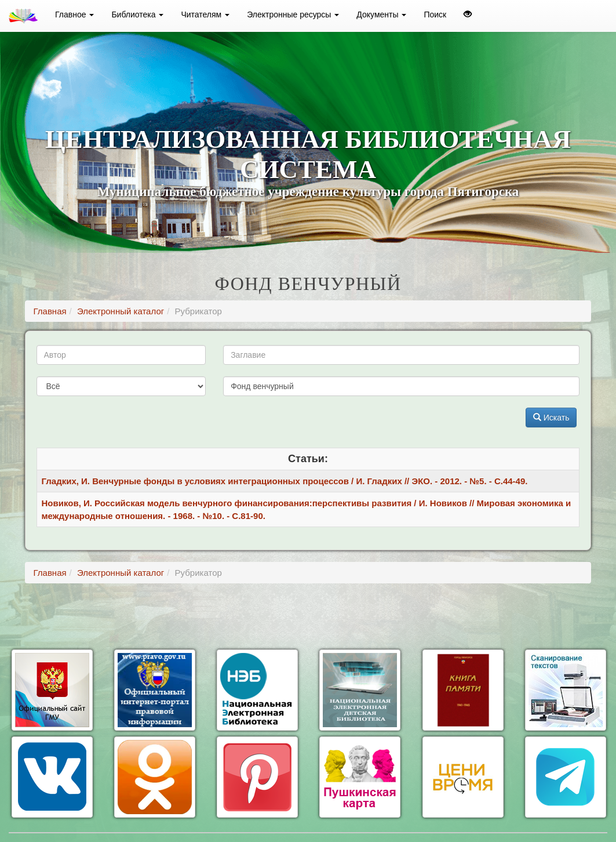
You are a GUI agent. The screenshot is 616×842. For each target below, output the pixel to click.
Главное (74, 14)
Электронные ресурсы (293, 14)
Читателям (205, 14)
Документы (381, 14)
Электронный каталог (121, 311)
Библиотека (137, 14)
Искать (551, 418)
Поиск (435, 14)
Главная (50, 311)
